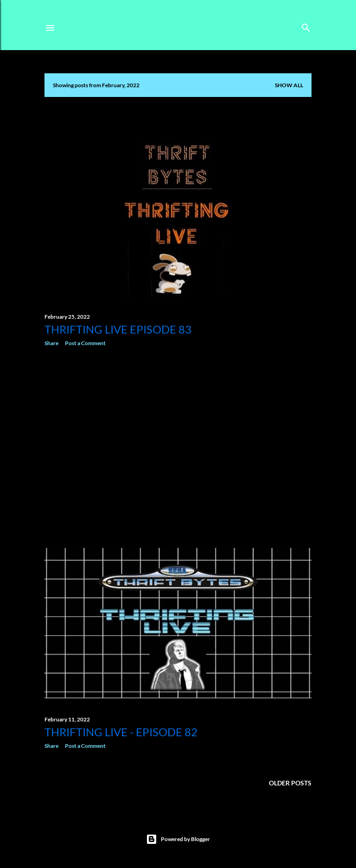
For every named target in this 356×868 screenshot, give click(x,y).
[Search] (306, 26)
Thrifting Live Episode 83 (118, 329)
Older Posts (290, 783)
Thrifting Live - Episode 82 (121, 732)
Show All (289, 85)
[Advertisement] (178, 435)
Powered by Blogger (178, 839)
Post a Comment (85, 343)
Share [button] (51, 343)
